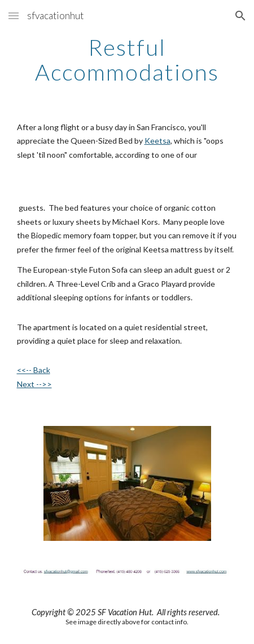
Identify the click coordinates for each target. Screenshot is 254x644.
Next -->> (34, 384)
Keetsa (157, 141)
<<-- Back (34, 370)
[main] (127, 60)
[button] (14, 15)
